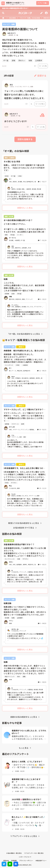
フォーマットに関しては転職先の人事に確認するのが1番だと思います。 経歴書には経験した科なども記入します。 (25, 95)
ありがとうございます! (16, 121)
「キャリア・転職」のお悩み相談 (30, 18)
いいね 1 (40, 104)
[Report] (35, 66)
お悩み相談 (12, 18)
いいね (43, 66)
